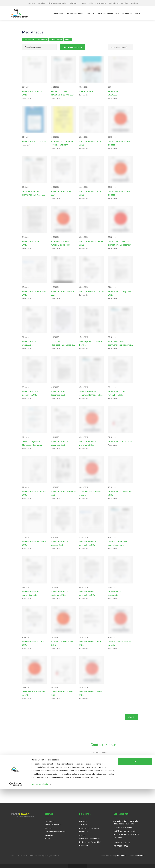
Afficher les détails (40, 863)
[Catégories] (39, 47)
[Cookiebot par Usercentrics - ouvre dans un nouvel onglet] (16, 863)
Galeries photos (56, 40)
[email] (100, 716)
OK (135, 841)
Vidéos (68, 40)
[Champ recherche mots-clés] (121, 47)
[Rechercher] (130, 46)
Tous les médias (29, 40)
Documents (43, 40)
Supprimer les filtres (73, 47)
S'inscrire (132, 716)
